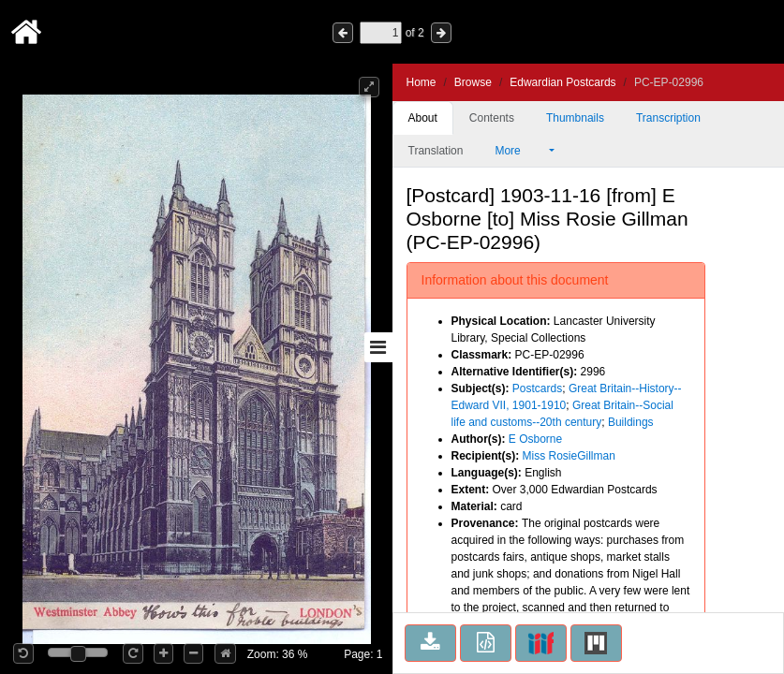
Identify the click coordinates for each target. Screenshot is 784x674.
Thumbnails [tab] (575, 118)
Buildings (631, 422)
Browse (473, 82)
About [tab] (423, 118)
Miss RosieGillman (569, 456)
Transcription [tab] (668, 118)
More (520, 151)
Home (422, 82)
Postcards (537, 388)
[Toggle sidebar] (378, 347)
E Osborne (535, 439)
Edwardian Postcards (562, 82)
